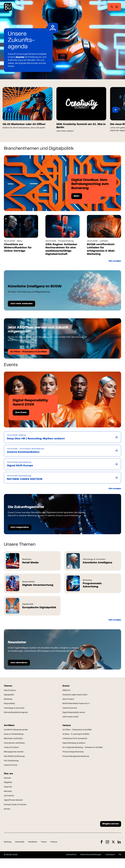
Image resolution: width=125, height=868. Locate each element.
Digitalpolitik (9, 696)
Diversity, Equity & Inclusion (17, 813)
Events (66, 687)
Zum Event (21, 413)
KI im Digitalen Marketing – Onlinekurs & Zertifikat (85, 752)
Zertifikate (10, 729)
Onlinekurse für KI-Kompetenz (76, 743)
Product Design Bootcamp (75, 757)
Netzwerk (8, 799)
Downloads (21, 852)
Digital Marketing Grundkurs (75, 748)
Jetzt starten (10, 804)
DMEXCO (67, 692)
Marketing (8, 701)
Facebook (102, 852)
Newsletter (35, 852)
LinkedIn (119, 852)
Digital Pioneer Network (15, 808)
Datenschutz (66, 864)
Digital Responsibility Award (75, 715)
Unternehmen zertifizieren (16, 748)
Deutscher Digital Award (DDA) (76, 696)
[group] (29, 108)
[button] (10, 110)
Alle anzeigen (114, 261)
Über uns (9, 780)
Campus (67, 729)
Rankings (8, 852)
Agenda (20, 57)
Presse (47, 852)
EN (120, 864)
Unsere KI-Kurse (11, 771)
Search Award (69, 701)
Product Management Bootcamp (77, 762)
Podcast (58, 852)
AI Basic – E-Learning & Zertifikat (78, 738)
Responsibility (10, 706)
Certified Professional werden (18, 734)
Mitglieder (9, 789)
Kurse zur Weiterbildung (15, 738)
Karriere (7, 818)
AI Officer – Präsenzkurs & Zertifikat (79, 734)
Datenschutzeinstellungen (88, 864)
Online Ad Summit (71, 710)
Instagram (107, 852)
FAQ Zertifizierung (12, 766)
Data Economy (10, 692)
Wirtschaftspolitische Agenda (17, 715)
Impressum (109, 864)
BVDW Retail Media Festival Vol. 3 (78, 706)
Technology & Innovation (15, 710)
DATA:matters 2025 (71, 720)
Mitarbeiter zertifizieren (15, 743)
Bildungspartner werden (15, 757)
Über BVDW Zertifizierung (16, 762)
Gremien (8, 785)
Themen (8, 687)
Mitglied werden (109, 833)
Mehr (77, 196)
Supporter (9, 794)
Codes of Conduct (12, 752)
